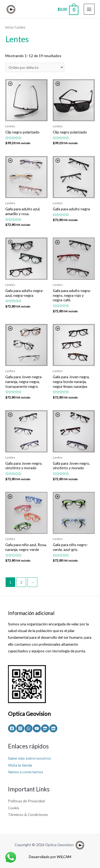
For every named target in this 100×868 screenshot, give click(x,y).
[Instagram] (20, 728)
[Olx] (45, 728)
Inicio (9, 27)
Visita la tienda (20, 765)
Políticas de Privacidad (26, 801)
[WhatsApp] (29, 728)
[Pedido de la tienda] (35, 67)
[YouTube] (37, 728)
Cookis (14, 808)
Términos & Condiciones (28, 814)
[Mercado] (53, 728)
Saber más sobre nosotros (29, 758)
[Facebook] (12, 728)
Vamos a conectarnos (26, 772)
